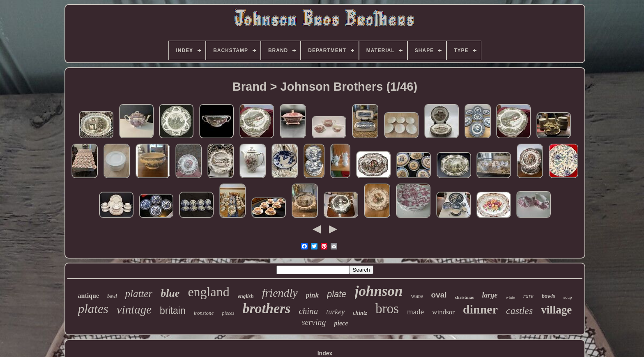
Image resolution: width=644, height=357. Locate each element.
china (309, 311)
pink (312, 295)
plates (93, 309)
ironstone (204, 313)
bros (387, 309)
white (510, 297)
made (415, 312)
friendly (280, 293)
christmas (465, 297)
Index (325, 353)
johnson (379, 291)
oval (439, 295)
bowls (549, 296)
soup (568, 297)
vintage (134, 309)
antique (89, 296)
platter (139, 294)
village (556, 310)
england (208, 292)
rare (528, 296)
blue (170, 293)
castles (519, 311)
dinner (480, 309)
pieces (228, 313)
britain (173, 311)
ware (417, 296)
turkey (335, 312)
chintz (360, 313)
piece (341, 323)
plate (337, 294)
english (246, 296)
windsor (443, 312)
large (490, 295)
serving (314, 322)
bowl (112, 296)
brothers (266, 308)
